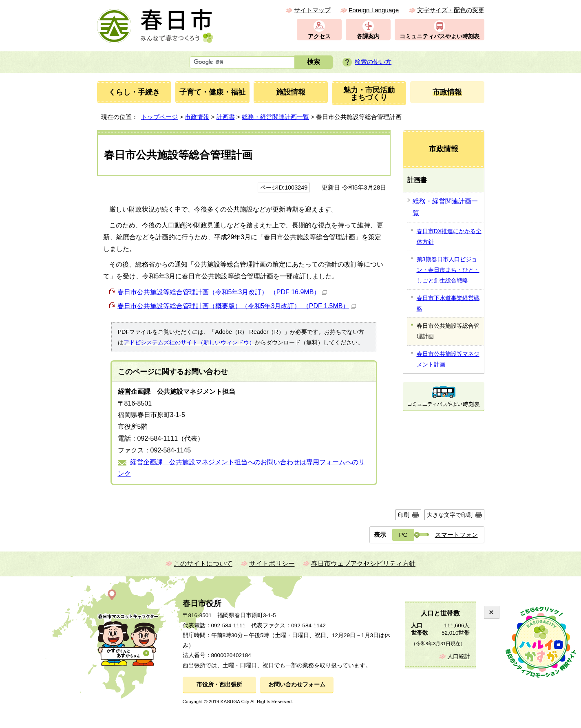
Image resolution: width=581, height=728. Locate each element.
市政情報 (197, 117)
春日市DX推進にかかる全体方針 (449, 236)
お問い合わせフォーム (297, 685)
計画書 (226, 117)
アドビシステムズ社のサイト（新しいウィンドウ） (189, 342)
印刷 (404, 515)
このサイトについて (203, 564)
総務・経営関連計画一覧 (275, 117)
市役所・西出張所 (219, 685)
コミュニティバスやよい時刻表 (440, 36)
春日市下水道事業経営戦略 (448, 303)
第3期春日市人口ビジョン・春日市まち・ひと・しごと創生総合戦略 (448, 270)
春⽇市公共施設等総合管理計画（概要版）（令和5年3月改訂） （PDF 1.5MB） (237, 306)
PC (403, 535)
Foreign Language (374, 10)
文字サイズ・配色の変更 (451, 10)
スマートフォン (456, 535)
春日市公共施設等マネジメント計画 (448, 359)
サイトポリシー (272, 564)
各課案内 (368, 36)
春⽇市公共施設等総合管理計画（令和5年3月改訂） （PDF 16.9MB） (222, 292)
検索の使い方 (373, 62)
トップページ (159, 117)
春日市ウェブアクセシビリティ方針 (363, 564)
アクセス (319, 36)
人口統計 (459, 656)
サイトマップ (312, 10)
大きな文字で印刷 (450, 515)
